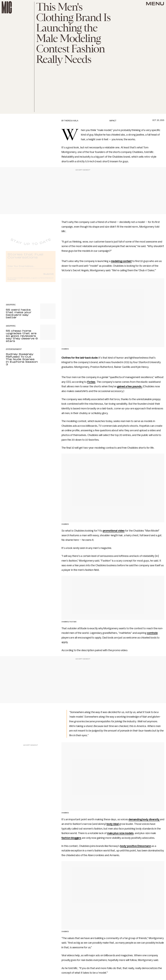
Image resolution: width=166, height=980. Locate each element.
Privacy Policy (12, 282)
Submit (49, 276)
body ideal (113, 824)
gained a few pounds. (130, 386)
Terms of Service (46, 280)
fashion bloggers (71, 838)
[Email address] (31, 268)
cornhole (152, 633)
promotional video (114, 531)
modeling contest (121, 261)
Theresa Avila (71, 121)
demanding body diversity (144, 819)
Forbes (91, 382)
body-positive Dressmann (136, 846)
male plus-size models (120, 833)
